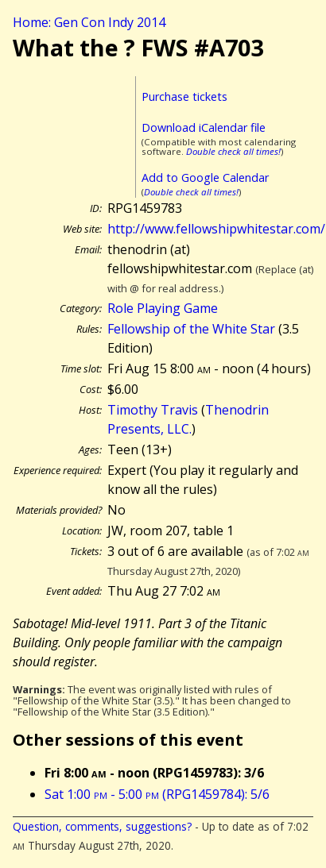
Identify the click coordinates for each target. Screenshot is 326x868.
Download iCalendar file (204, 127)
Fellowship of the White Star (191, 329)
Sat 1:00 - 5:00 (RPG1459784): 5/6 (157, 794)
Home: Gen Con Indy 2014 (89, 22)
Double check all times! (233, 151)
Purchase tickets (184, 96)
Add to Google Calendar (205, 177)
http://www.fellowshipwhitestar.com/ (216, 229)
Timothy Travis (153, 410)
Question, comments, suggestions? (102, 826)
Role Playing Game (163, 308)
